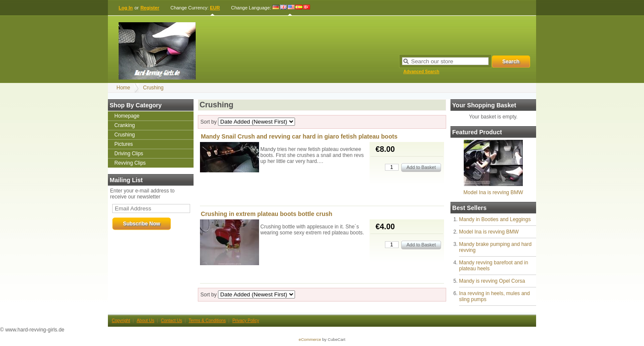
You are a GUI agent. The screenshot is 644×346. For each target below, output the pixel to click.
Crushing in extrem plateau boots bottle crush (267, 214)
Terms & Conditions (207, 321)
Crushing (153, 88)
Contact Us (171, 321)
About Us (145, 321)
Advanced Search (421, 72)
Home (123, 88)
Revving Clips (130, 163)
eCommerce (310, 339)
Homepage (127, 116)
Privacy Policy (246, 321)
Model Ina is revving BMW (493, 192)
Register (150, 8)
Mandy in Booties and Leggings (495, 219)
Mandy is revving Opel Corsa (492, 281)
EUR (215, 8)
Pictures (124, 144)
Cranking (125, 125)
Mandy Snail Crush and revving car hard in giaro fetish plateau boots (299, 136)
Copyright (121, 321)
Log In (126, 8)
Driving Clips (129, 154)
